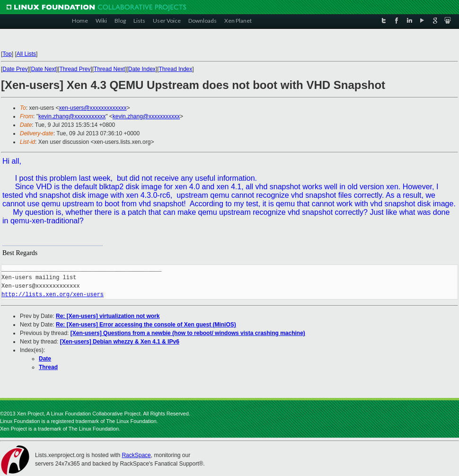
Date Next (43, 69)
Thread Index (176, 69)
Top (7, 54)
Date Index (142, 69)
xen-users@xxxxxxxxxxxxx (93, 108)
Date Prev (15, 69)
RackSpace (136, 455)
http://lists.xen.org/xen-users (53, 295)
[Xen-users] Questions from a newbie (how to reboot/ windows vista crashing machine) (188, 333)
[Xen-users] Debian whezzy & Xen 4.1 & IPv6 (120, 342)
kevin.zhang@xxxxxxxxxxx (72, 116)
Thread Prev (75, 69)
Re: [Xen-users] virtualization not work (108, 316)
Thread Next (109, 69)
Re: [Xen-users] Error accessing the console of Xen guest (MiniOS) (146, 325)
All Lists (26, 54)
